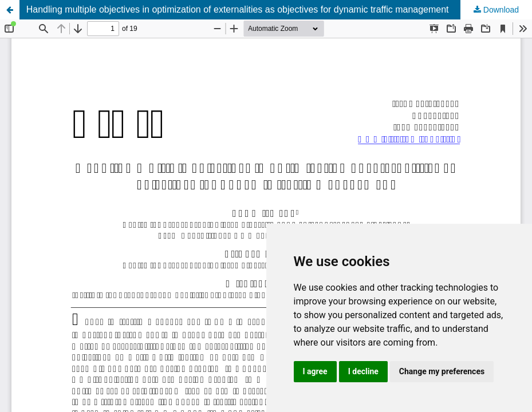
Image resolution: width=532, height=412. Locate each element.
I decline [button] (363, 371)
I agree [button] (315, 371)
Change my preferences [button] (442, 371)
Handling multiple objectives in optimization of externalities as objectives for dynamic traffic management (238, 9)
